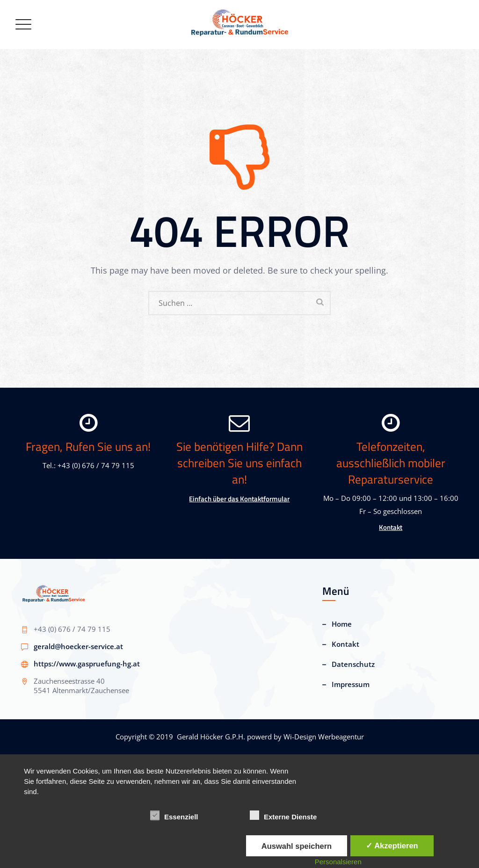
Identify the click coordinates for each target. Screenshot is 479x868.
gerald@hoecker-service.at (78, 646)
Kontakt (391, 527)
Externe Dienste (283, 816)
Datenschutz (353, 664)
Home (342, 624)
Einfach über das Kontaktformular (239, 499)
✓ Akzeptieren (392, 846)
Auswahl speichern (297, 846)
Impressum (351, 684)
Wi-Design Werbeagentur (324, 737)
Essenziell (174, 816)
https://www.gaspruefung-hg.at (87, 664)
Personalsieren (338, 862)
